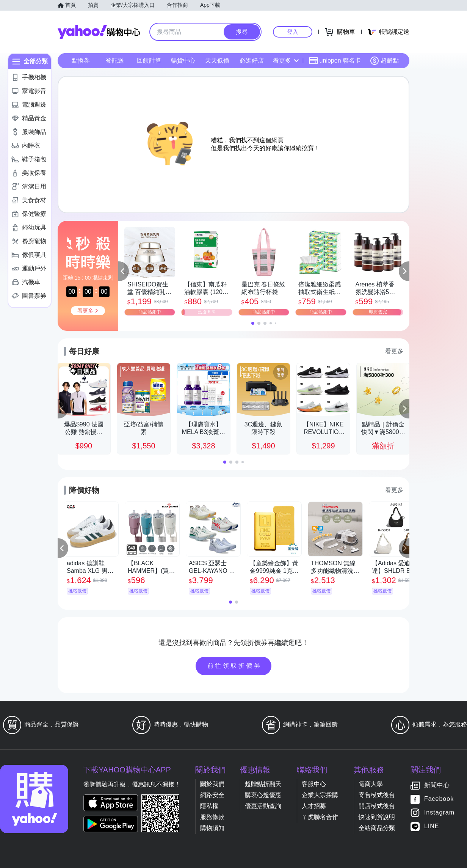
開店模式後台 (377, 806)
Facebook (439, 799)
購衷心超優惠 (263, 795)
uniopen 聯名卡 (335, 61)
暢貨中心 (183, 61)
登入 (293, 32)
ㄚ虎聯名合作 (320, 817)
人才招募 (314, 806)
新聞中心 (437, 785)
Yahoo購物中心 (99, 32)
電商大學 (371, 784)
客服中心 (314, 784)
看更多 (286, 61)
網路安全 (212, 795)
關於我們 (212, 784)
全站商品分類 (377, 828)
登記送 (115, 61)
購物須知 (212, 828)
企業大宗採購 (320, 795)
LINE (432, 826)
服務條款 (212, 817)
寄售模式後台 (377, 795)
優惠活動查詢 (263, 806)
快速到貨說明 (377, 817)
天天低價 (217, 61)
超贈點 (384, 61)
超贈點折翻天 (263, 784)
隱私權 (209, 806)
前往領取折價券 (235, 666)
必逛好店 (252, 61)
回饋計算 (149, 61)
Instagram (439, 813)
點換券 (81, 61)
